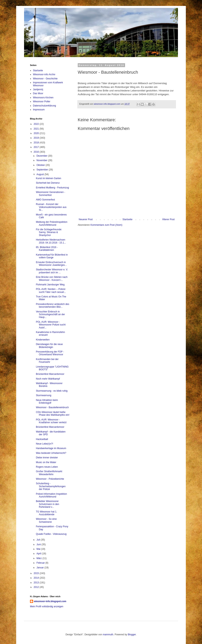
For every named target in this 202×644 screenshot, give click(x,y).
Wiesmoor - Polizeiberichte (50, 479)
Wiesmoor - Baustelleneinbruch (52, 407)
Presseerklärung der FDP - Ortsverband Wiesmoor (50, 353)
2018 (37, 143)
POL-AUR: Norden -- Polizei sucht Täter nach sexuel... (51, 291)
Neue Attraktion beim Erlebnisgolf (47, 401)
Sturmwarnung (44, 395)
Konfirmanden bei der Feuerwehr (47, 361)
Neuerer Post (86, 219)
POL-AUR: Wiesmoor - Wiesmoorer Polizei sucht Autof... (51, 325)
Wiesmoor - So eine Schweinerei (46, 520)
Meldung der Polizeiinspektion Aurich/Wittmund (52, 223)
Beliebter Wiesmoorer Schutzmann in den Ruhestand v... (48, 504)
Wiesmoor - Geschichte (45, 79)
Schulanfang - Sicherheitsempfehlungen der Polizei (51, 486)
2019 (37, 138)
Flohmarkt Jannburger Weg (50, 285)
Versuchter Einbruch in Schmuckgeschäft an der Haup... (50, 314)
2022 (37, 124)
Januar (40, 568)
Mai (39, 549)
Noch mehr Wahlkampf (48, 379)
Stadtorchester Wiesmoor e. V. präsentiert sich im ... (52, 271)
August (41, 174)
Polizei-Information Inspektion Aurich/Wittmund (51, 495)
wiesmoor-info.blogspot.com (50, 601)
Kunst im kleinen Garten (49, 178)
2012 (37, 587)
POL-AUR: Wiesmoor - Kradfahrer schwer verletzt (51, 421)
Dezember (42, 156)
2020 (37, 133)
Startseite (128, 219)
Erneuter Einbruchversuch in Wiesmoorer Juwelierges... (51, 264)
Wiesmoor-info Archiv (44, 74)
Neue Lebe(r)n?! (44, 444)
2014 (37, 578)
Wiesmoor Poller (42, 102)
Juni (39, 544)
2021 (37, 129)
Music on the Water (46, 462)
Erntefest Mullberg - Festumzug (52, 188)
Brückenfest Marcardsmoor (50, 374)
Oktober (41, 165)
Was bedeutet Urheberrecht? (51, 453)
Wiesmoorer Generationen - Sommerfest (50, 194)
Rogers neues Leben (47, 467)
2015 (37, 573)
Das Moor (38, 93)
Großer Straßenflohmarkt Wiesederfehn (49, 473)
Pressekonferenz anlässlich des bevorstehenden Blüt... (53, 306)
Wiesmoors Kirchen (43, 98)
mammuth (108, 635)
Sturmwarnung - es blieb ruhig (52, 391)
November (42, 160)
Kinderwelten (43, 340)
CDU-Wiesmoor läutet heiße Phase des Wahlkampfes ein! (53, 414)
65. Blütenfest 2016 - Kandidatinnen (47, 249)
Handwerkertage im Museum (51, 448)
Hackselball (42, 439)
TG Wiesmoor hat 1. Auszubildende (46, 513)
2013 (37, 583)
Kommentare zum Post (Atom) (106, 225)
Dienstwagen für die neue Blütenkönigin (49, 346)
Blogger (132, 635)
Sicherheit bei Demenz (48, 183)
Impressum (39, 110)
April (39, 554)
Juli (39, 540)
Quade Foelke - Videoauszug (51, 534)
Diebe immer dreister (47, 458)
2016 (37, 152)
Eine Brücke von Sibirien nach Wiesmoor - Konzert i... (52, 278)
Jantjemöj (38, 89)
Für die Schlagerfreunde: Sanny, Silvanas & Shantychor (49, 232)
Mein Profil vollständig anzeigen (47, 606)
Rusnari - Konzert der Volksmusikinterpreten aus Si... (51, 207)
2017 (37, 147)
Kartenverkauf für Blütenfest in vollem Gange (52, 256)
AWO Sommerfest (45, 200)
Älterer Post (168, 219)
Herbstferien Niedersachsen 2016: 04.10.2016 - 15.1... (51, 241)
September (43, 170)
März (39, 558)
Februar (41, 563)
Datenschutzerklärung (44, 106)
